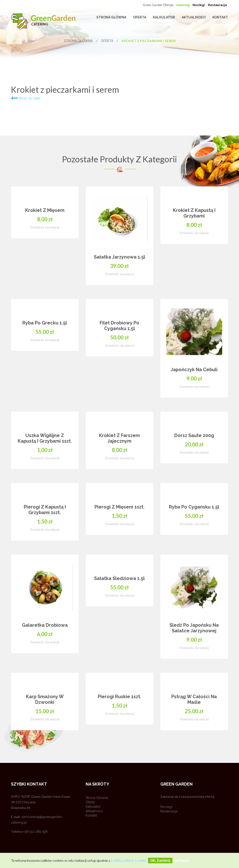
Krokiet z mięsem (45, 210)
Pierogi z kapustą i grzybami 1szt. (45, 510)
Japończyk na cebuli (194, 370)
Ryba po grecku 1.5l (45, 323)
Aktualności (194, 17)
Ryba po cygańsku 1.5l (194, 507)
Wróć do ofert (26, 98)
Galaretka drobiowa (45, 625)
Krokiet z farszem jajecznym (119, 438)
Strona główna (111, 17)
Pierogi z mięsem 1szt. (119, 507)
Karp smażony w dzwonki (45, 699)
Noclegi (199, 5)
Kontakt (220, 17)
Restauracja (217, 5)
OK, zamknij (160, 861)
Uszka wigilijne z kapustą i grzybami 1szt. (45, 438)
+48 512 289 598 (35, 832)
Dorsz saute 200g (194, 435)
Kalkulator (164, 17)
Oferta (140, 17)
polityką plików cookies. (129, 861)
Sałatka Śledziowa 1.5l (119, 578)
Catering (183, 5)
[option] (119, 465)
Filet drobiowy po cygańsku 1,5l (119, 326)
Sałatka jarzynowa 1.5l (119, 257)
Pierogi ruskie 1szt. (119, 697)
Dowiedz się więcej (45, 227)
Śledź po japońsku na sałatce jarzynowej (194, 628)
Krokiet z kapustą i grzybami (194, 213)
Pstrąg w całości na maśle (194, 699)
